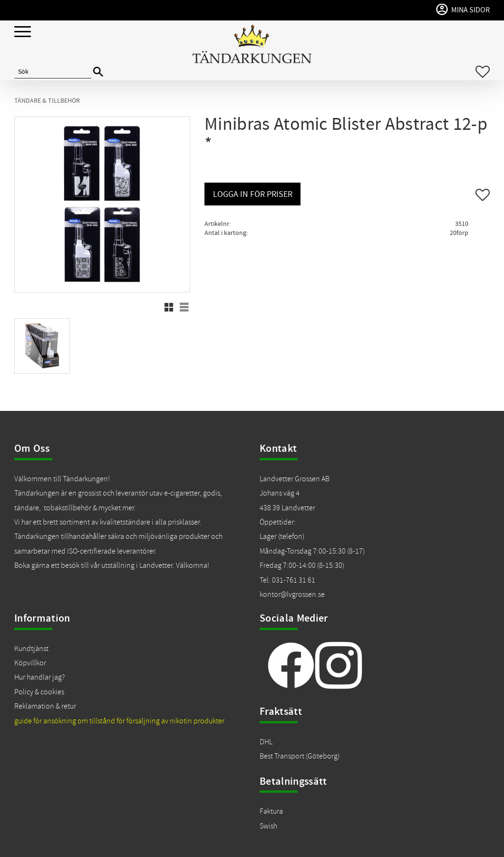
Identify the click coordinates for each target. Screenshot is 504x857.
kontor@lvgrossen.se (292, 594)
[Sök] (98, 72)
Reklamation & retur (45, 706)
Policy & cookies (39, 692)
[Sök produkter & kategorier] (53, 72)
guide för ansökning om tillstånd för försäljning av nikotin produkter (119, 721)
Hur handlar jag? (39, 677)
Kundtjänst (31, 649)
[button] (23, 32)
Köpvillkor (30, 663)
